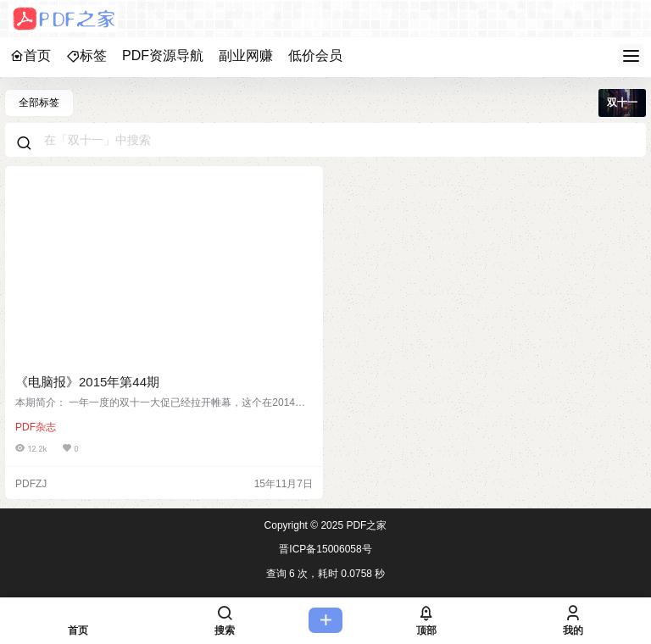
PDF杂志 (36, 427)
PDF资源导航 (163, 56)
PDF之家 (365, 525)
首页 (31, 56)
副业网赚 (246, 56)
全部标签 (39, 103)
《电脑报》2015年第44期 (87, 382)
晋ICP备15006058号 (325, 549)
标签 (86, 56)
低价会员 (315, 56)
